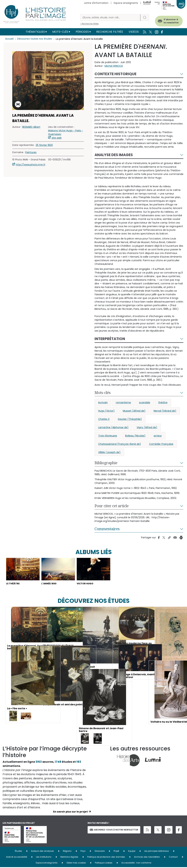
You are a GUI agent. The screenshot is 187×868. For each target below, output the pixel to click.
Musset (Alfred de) (134, 411)
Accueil (10, 39)
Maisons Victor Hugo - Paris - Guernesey (66, 132)
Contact (173, 858)
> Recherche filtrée (89, 24)
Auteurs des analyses (42, 852)
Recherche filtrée (110, 32)
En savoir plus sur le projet (70, 812)
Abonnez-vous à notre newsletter (114, 830)
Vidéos (134, 32)
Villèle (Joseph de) (109, 452)
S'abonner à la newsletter (168, 20)
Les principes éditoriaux (157, 852)
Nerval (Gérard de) (165, 411)
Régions (67, 852)
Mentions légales (69, 858)
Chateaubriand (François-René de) (120, 444)
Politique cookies (104, 863)
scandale (145, 402)
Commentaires (107, 529)
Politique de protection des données (106, 858)
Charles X (104, 419)
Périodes (82, 32)
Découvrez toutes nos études (36, 39)
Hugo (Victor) (106, 411)
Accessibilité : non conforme (136, 863)
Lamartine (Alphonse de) (113, 427)
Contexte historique (115, 74)
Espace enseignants (126, 3)
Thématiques (35, 32)
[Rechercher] (110, 18)
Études (18, 852)
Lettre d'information (96, 3)
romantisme (123, 402)
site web (57, 138)
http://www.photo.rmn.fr (31, 165)
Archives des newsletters (147, 858)
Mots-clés (60, 32)
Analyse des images (114, 155)
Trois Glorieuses (108, 436)
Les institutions (44, 858)
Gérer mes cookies (76, 863)
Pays (83, 852)
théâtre (163, 402)
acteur (158, 436)
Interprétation (110, 339)
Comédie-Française (161, 444)
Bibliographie (106, 463)
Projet (116, 852)
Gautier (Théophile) (130, 419)
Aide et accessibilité (17, 858)
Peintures (31, 152)
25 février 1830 (44, 145)
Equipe (132, 852)
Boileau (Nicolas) (135, 436)
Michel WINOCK (114, 66)
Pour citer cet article (112, 506)
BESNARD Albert (31, 127)
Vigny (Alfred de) (147, 427)
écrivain (103, 402)
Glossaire (100, 852)
